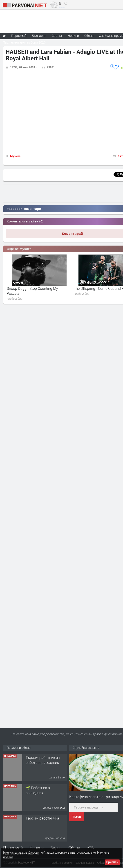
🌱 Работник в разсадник (38, 790)
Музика (15, 156)
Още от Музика (19, 249)
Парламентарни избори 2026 (24, 42)
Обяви (74, 848)
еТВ (90, 848)
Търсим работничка (42, 818)
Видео (56, 848)
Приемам (112, 862)
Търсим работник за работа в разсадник (43, 760)
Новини (73, 36)
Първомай (13, 848)
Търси (77, 817)
